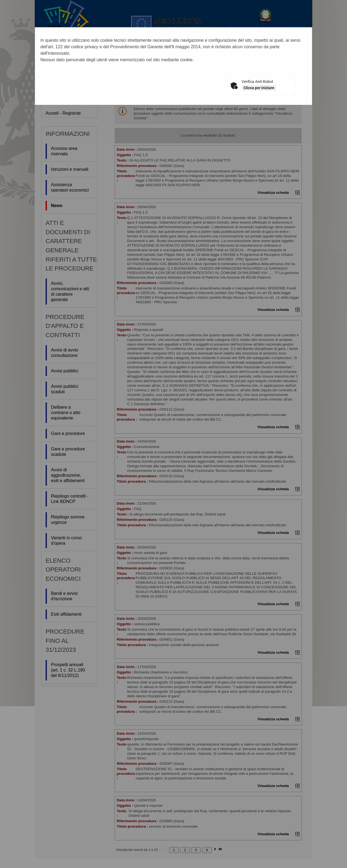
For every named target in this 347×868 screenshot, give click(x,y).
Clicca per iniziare (259, 88)
